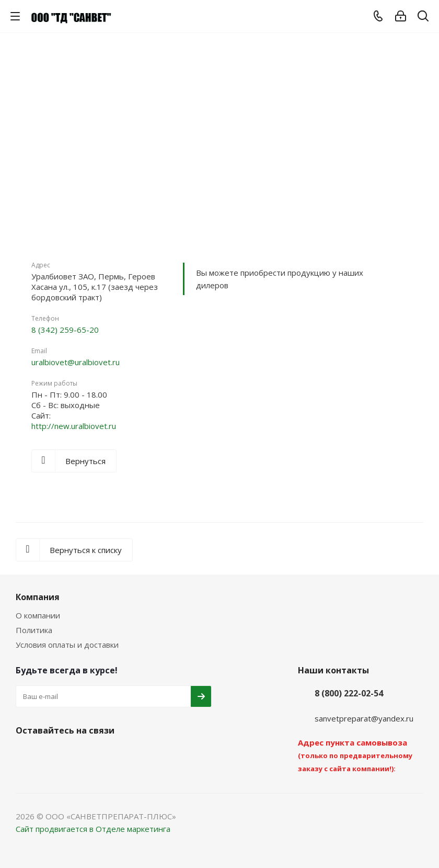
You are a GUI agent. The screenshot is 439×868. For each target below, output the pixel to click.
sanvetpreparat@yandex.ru (364, 718)
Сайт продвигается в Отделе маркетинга (93, 829)
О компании (38, 615)
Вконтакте (26, 755)
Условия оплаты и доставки (67, 645)
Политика (34, 630)
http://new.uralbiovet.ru (74, 426)
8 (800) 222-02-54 (349, 693)
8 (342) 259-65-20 (65, 330)
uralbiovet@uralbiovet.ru (76, 362)
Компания (38, 597)
